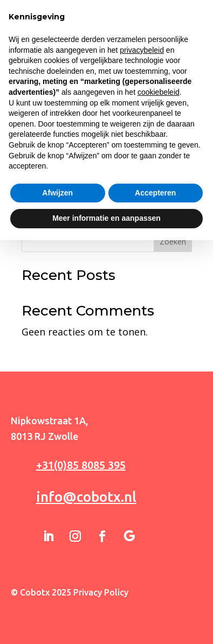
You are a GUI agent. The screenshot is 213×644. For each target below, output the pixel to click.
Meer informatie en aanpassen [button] (106, 622)
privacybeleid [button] (142, 454)
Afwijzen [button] (57, 597)
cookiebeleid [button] (159, 496)
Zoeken (173, 241)
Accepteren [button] (155, 597)
